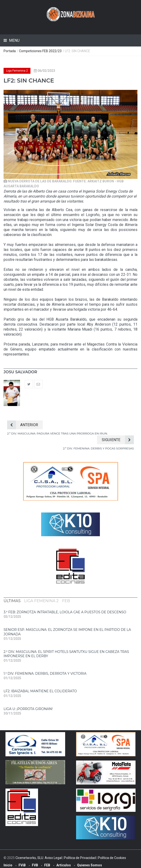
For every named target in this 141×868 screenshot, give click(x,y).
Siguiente (118, 440)
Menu (14, 40)
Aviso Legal (53, 858)
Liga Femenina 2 (17, 71)
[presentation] (12, 601)
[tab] (12, 601)
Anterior (23, 425)
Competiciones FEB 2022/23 (40, 51)
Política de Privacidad (80, 858)
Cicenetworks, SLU (29, 858)
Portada (10, 51)
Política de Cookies (112, 858)
